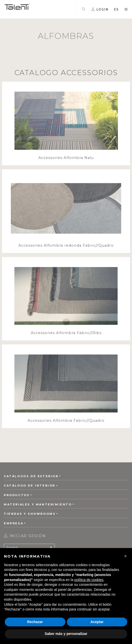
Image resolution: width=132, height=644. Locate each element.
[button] (125, 556)
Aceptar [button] (97, 622)
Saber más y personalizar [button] (66, 634)
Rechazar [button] (35, 622)
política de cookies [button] (89, 580)
